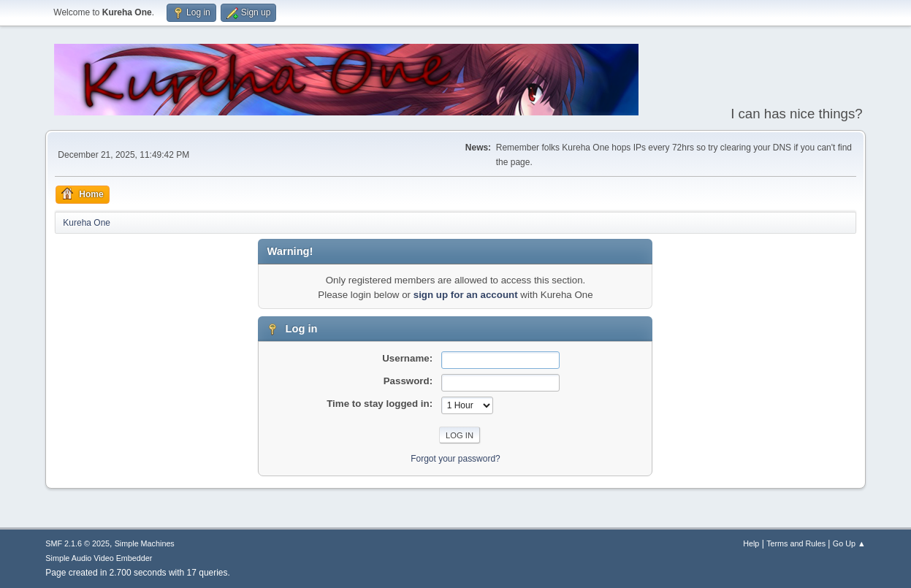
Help (751, 543)
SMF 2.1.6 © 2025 (77, 543)
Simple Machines (145, 543)
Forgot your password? (455, 459)
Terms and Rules (796, 543)
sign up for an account (466, 295)
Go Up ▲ (849, 543)
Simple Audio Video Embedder (99, 558)
